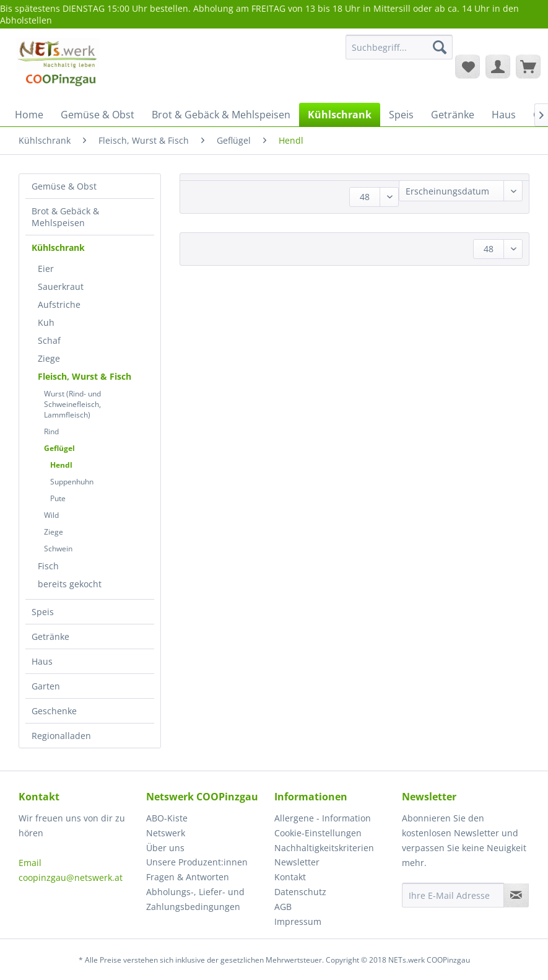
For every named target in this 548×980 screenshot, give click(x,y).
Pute (58, 498)
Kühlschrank (58, 247)
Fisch (48, 566)
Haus (42, 661)
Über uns (165, 848)
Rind (51, 431)
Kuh (46, 322)
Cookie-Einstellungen (318, 833)
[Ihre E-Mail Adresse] (453, 895)
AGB (283, 907)
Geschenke (54, 711)
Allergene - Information (323, 818)
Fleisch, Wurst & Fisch (85, 376)
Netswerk (166, 833)
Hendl (61, 465)
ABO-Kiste (167, 818)
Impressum (298, 921)
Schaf (49, 340)
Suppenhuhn (72, 482)
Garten (46, 686)
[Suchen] (440, 47)
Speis (43, 612)
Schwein (58, 549)
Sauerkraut (61, 287)
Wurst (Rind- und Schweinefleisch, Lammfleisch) (72, 404)
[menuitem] (399, 53)
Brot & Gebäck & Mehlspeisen (65, 217)
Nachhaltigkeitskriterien (324, 848)
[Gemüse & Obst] (98, 115)
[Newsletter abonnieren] (516, 895)
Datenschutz (300, 892)
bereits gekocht (70, 584)
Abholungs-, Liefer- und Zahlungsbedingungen (195, 899)
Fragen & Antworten (188, 877)
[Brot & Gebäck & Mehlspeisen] (221, 115)
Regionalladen (61, 736)
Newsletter (297, 862)
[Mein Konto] (498, 66)
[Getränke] (453, 115)
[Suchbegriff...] (399, 47)
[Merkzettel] (468, 66)
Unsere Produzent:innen (197, 862)
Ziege (49, 358)
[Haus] (504, 115)
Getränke (50, 637)
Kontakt (290, 877)
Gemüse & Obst (64, 186)
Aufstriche (59, 304)
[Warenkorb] (528, 66)
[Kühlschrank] (340, 115)
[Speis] (401, 115)
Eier (46, 269)
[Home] (29, 115)
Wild (51, 515)
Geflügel (59, 448)
